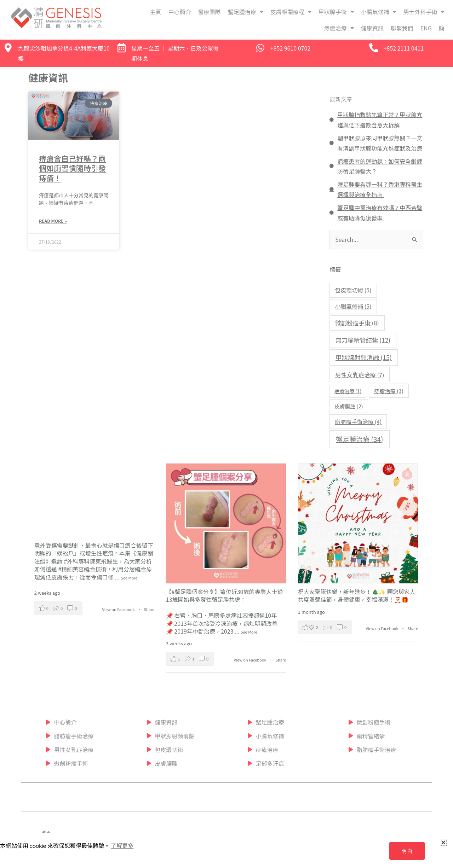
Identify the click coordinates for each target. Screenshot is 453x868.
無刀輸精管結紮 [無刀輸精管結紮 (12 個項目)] (363, 340)
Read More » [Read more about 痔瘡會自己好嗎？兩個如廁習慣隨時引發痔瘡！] (53, 221)
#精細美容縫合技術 (82, 569)
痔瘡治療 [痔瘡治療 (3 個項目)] (389, 391)
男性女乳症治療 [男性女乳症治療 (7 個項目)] (360, 375)
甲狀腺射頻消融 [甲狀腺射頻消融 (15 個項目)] (364, 357)
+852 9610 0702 (291, 48)
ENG (426, 28)
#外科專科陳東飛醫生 (91, 561)
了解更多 (122, 846)
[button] (443, 842)
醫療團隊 (210, 12)
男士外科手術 (424, 12)
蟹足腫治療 (246, 12)
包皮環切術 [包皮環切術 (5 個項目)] (353, 290)
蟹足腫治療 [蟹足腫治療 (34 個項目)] (359, 439)
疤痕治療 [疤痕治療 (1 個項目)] (348, 391)
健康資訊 (372, 28)
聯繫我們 (402, 28)
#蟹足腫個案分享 (193, 592)
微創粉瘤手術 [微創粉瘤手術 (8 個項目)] (357, 323)
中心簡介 (180, 12)
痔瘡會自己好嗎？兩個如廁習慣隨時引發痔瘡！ (72, 168)
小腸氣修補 (379, 12)
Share (149, 609)
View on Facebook (119, 609)
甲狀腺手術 (336, 12)
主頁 (156, 12)
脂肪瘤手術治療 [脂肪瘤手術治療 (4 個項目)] (358, 421)
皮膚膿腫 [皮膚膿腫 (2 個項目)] (349, 406)
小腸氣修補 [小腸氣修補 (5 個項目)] (353, 306)
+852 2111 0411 (404, 48)
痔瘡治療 (339, 28)
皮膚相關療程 (291, 12)
